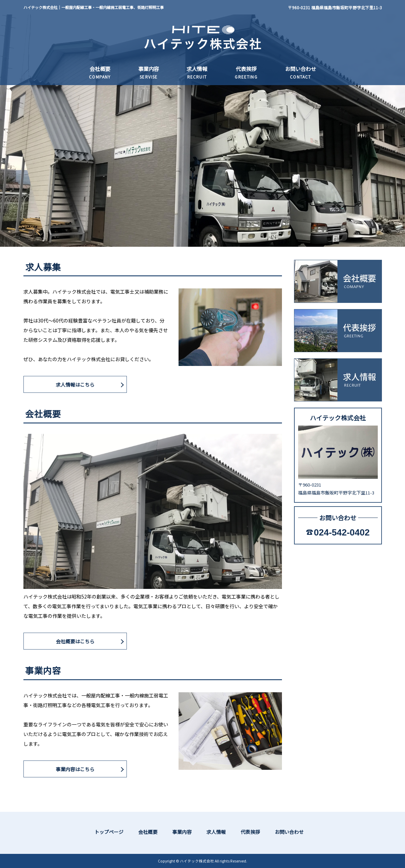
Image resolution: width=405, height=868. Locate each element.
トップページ (109, 832)
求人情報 (216, 832)
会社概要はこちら (75, 641)
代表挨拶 (250, 832)
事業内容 (182, 832)
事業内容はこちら (75, 769)
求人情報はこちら (75, 385)
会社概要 (148, 832)
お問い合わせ (289, 832)
